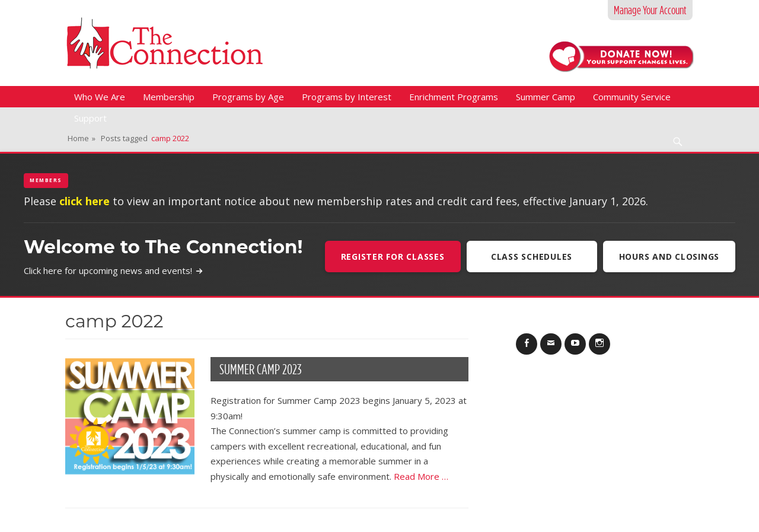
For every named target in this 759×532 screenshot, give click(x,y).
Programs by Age (248, 97)
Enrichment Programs (454, 97)
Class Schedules (532, 257)
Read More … (421, 476)
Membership (169, 97)
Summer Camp (546, 97)
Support (90, 118)
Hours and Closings (669, 257)
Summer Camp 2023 (261, 369)
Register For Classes (393, 257)
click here (84, 201)
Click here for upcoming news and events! (114, 270)
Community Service (632, 97)
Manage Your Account (650, 10)
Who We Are (100, 97)
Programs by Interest (347, 97)
